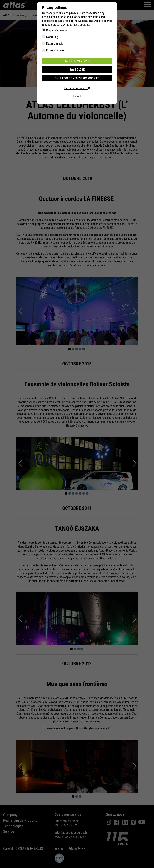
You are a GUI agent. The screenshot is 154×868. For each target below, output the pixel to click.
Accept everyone (77, 61)
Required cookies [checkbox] (56, 30)
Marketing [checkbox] (52, 37)
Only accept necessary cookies (77, 78)
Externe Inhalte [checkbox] (55, 50)
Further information (77, 88)
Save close (77, 70)
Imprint (77, 96)
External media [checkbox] (55, 44)
